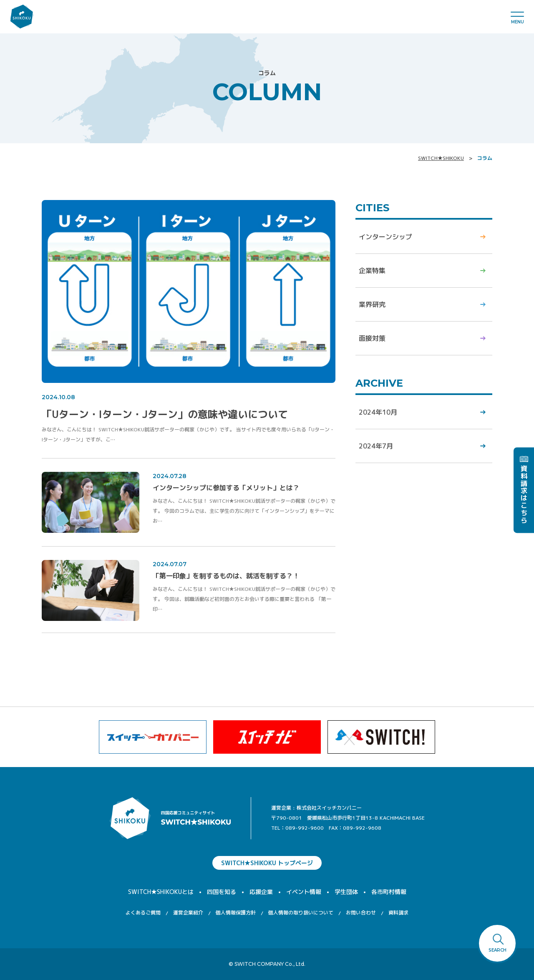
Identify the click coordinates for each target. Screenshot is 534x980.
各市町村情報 (389, 892)
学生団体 (346, 892)
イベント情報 (304, 892)
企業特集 (372, 271)
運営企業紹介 (188, 913)
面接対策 (372, 338)
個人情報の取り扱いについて (301, 913)
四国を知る (222, 892)
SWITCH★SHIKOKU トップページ (267, 863)
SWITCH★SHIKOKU (441, 158)
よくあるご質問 (143, 913)
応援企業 (261, 892)
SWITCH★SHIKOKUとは (161, 892)
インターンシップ (385, 237)
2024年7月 (376, 446)
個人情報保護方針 (236, 913)
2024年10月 (378, 412)
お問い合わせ (361, 913)
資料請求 (398, 913)
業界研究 (372, 304)
